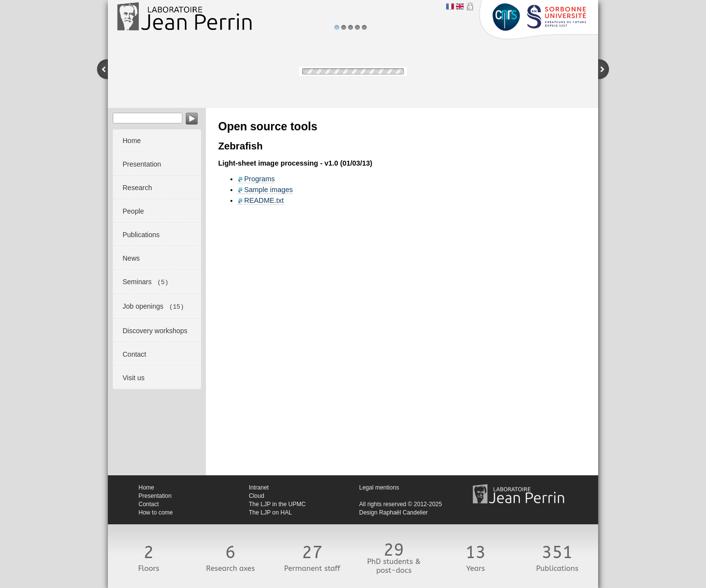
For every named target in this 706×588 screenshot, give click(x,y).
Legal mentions (379, 488)
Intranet (259, 488)
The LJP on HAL (271, 513)
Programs (259, 179)
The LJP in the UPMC (277, 504)
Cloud (257, 496)
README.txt (264, 200)
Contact (149, 504)
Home (147, 488)
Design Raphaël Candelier (394, 513)
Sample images (268, 190)
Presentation (155, 496)
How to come (156, 513)
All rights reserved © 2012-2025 (401, 504)
